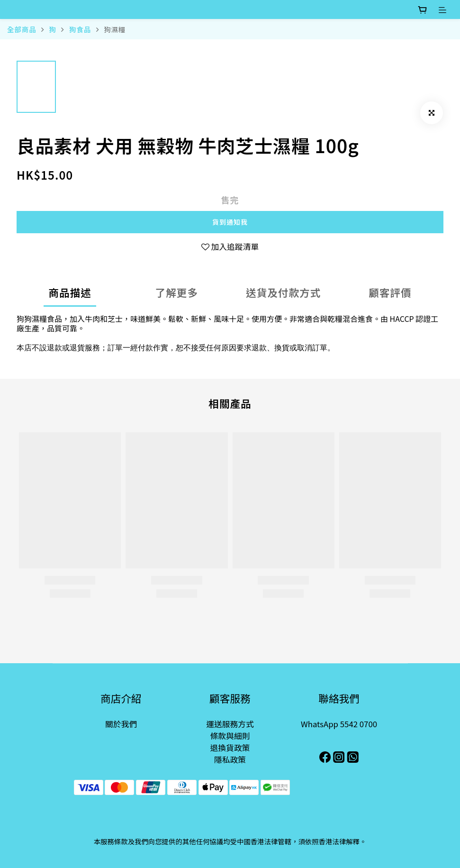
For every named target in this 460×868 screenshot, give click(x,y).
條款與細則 (230, 736)
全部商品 (22, 29)
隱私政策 (230, 759)
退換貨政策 (230, 748)
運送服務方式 (230, 724)
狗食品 (80, 29)
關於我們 (121, 724)
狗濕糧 (115, 29)
